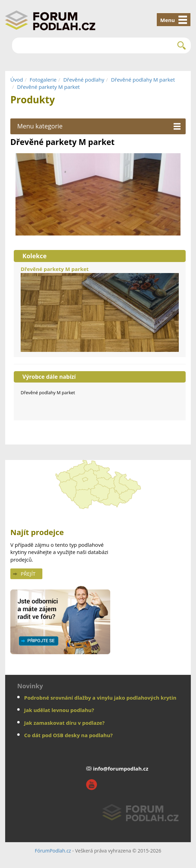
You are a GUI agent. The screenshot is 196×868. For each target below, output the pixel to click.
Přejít (28, 574)
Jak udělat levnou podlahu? (59, 710)
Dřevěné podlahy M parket (143, 80)
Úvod (17, 80)
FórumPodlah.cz (53, 851)
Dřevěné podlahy (84, 80)
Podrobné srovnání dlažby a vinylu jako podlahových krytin (100, 698)
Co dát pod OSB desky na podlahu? (68, 735)
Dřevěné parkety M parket (48, 87)
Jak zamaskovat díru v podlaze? (64, 723)
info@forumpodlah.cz (121, 768)
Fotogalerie (43, 80)
